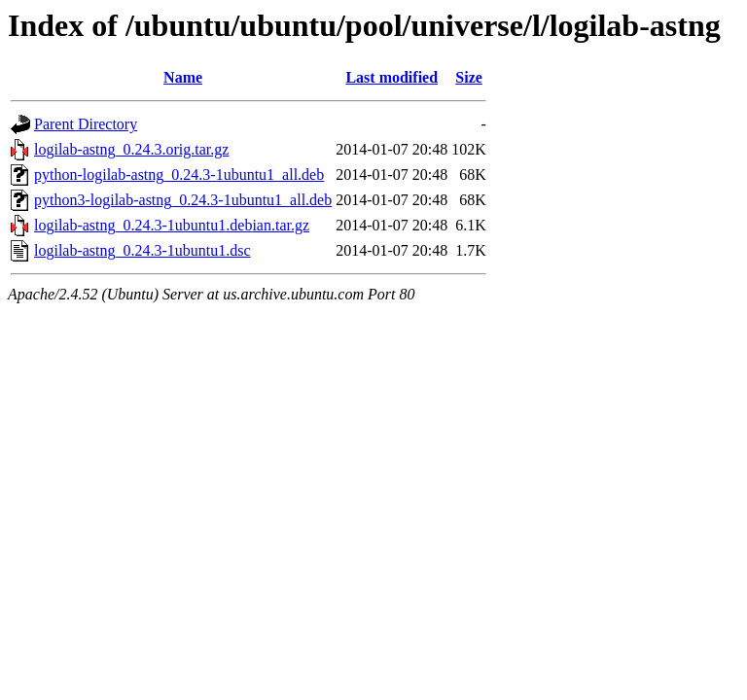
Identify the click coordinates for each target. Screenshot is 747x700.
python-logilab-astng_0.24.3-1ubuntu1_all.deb (179, 175)
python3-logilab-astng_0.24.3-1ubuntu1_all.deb (183, 200)
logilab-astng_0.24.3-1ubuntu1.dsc (142, 250)
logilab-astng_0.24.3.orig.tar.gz (131, 149)
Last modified (391, 77)
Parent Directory (86, 124)
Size (469, 77)
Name (183, 77)
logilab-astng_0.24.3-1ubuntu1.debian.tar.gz (172, 225)
